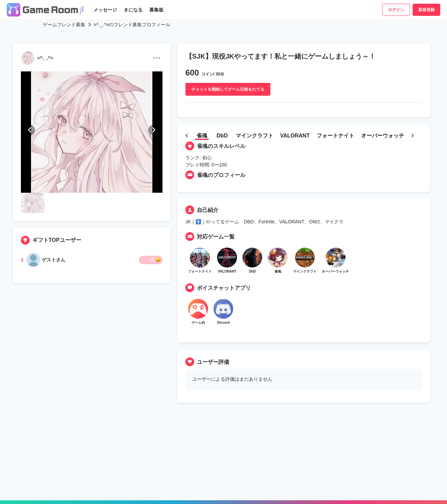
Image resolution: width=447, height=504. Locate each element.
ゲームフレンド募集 (64, 25)
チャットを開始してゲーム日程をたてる (228, 89)
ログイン (396, 10)
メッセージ (105, 10)
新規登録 (426, 10)
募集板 (156, 10)
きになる (133, 10)
